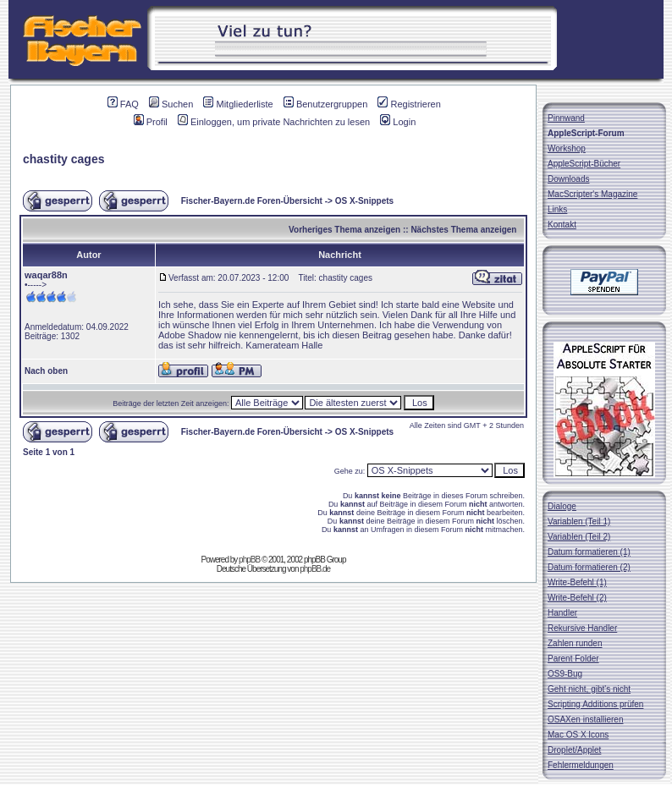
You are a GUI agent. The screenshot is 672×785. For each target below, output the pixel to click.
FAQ (123, 104)
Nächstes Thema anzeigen (463, 230)
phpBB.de (315, 569)
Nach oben (46, 371)
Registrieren (409, 104)
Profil (151, 122)
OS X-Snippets (364, 201)
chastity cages (64, 159)
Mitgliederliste (238, 104)
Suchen (171, 104)
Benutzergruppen (325, 104)
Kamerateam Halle (284, 345)
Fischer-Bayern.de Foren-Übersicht (252, 201)
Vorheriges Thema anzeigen (344, 230)
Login (398, 122)
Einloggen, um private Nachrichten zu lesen (274, 122)
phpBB (249, 560)
